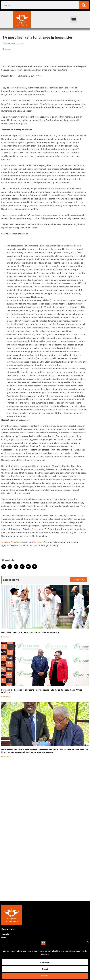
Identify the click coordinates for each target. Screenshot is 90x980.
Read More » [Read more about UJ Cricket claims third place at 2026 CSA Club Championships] (6, 637)
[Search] (84, 5)
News (8, 49)
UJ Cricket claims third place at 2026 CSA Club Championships (30, 632)
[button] (74, 20)
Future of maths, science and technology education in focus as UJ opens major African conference (42, 691)
